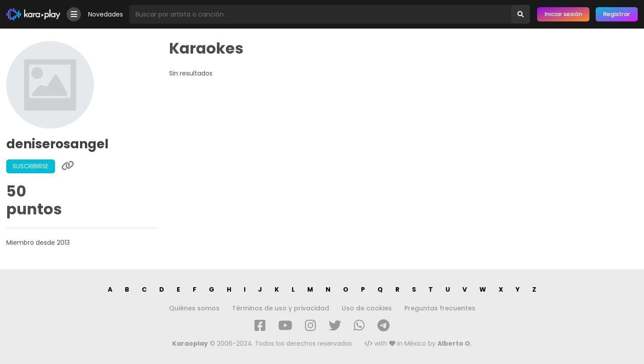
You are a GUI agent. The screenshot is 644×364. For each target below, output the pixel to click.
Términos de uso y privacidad (281, 308)
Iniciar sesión (563, 14)
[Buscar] (521, 14)
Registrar (617, 14)
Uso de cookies (367, 308)
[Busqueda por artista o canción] (320, 14)
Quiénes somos (194, 308)
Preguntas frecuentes (440, 308)
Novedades (106, 14)
